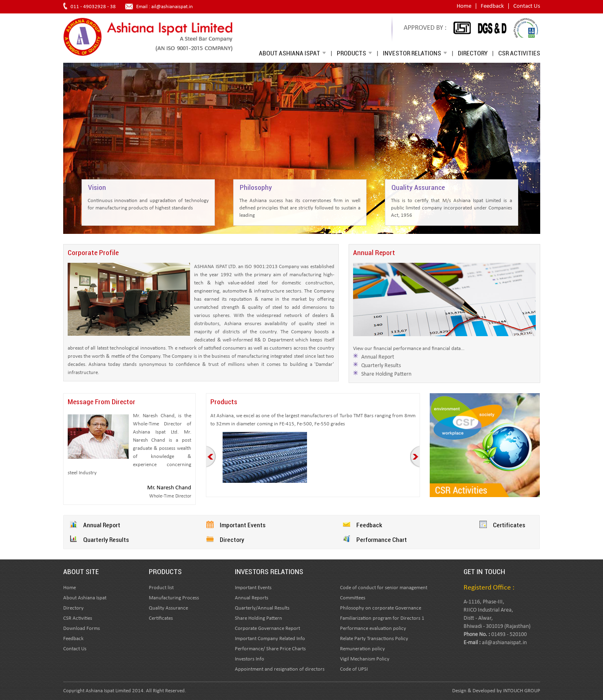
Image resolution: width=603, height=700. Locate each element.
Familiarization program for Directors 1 (382, 618)
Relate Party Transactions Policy (374, 639)
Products (355, 53)
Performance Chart (382, 539)
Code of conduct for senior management (384, 588)
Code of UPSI (354, 669)
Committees (353, 598)
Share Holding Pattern (386, 374)
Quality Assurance (168, 608)
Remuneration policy (362, 649)
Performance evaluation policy (373, 628)
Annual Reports (252, 598)
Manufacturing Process (174, 598)
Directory (473, 53)
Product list (161, 588)
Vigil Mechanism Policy (365, 659)
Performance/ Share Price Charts (270, 649)
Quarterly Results (381, 366)
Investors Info (250, 659)
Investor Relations (415, 53)
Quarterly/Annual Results (262, 608)
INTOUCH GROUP (522, 691)
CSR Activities (519, 53)
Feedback (492, 6)
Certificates (509, 525)
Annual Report (378, 357)
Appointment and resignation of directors (280, 669)
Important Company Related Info (270, 639)
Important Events (243, 525)
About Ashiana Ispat (293, 53)
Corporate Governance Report (267, 628)
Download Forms (82, 628)
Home (464, 6)
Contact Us (527, 6)
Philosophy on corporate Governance (381, 608)
